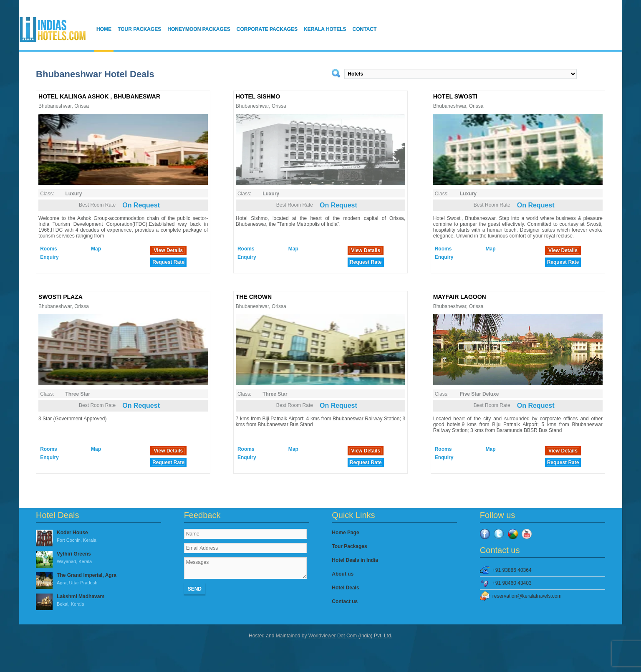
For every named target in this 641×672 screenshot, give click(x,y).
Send (195, 589)
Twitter (499, 534)
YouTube (527, 534)
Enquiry (49, 257)
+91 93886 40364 (512, 570)
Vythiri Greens (98, 558)
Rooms (49, 249)
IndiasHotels (53, 29)
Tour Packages (139, 29)
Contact (365, 29)
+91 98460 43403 (512, 583)
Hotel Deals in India (355, 560)
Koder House (98, 537)
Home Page (345, 533)
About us (343, 574)
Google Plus (513, 534)
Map (96, 249)
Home (104, 29)
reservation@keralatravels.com (527, 596)
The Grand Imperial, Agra (98, 579)
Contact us (345, 601)
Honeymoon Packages (199, 29)
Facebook (485, 534)
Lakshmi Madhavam (98, 601)
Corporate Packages (267, 29)
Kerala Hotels (325, 29)
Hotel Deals (345, 588)
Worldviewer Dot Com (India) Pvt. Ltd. (350, 636)
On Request (141, 205)
